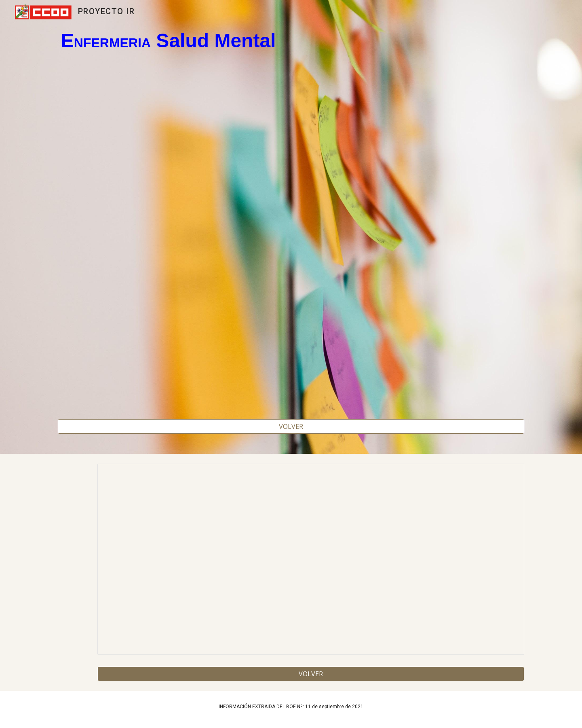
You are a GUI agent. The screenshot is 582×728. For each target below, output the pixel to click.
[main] (291, 41)
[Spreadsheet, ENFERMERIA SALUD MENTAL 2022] (311, 559)
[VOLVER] (291, 426)
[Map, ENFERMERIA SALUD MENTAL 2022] (291, 235)
